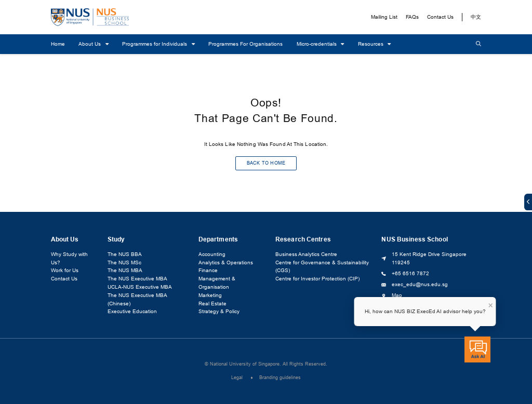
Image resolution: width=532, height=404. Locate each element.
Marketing (210, 295)
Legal (237, 378)
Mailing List (384, 17)
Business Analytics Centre (306, 255)
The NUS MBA (125, 271)
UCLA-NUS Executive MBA (140, 287)
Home (58, 44)
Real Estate (212, 304)
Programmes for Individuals (155, 44)
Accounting (212, 255)
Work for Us (65, 271)
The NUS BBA (125, 255)
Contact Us (440, 17)
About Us (90, 44)
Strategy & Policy (219, 312)
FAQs (412, 17)
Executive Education (132, 312)
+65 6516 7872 (410, 273)
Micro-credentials (317, 44)
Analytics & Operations (226, 262)
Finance (208, 271)
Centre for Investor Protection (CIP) (317, 279)
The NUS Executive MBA (137, 279)
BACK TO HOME (266, 163)
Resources (371, 44)
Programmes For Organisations (245, 44)
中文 (476, 17)
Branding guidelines (280, 378)
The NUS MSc (124, 262)
